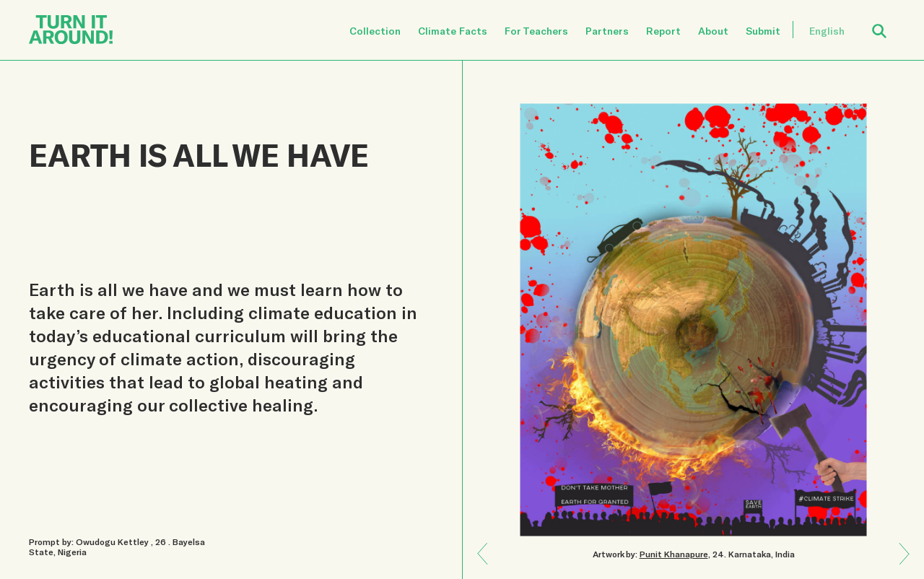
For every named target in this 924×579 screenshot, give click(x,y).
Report (663, 31)
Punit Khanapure (674, 554)
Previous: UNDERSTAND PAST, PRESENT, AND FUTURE (899, 564)
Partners (607, 31)
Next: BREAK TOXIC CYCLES (488, 543)
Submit (763, 31)
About (713, 31)
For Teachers (536, 31)
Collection (375, 31)
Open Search (889, 23)
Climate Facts (453, 31)
